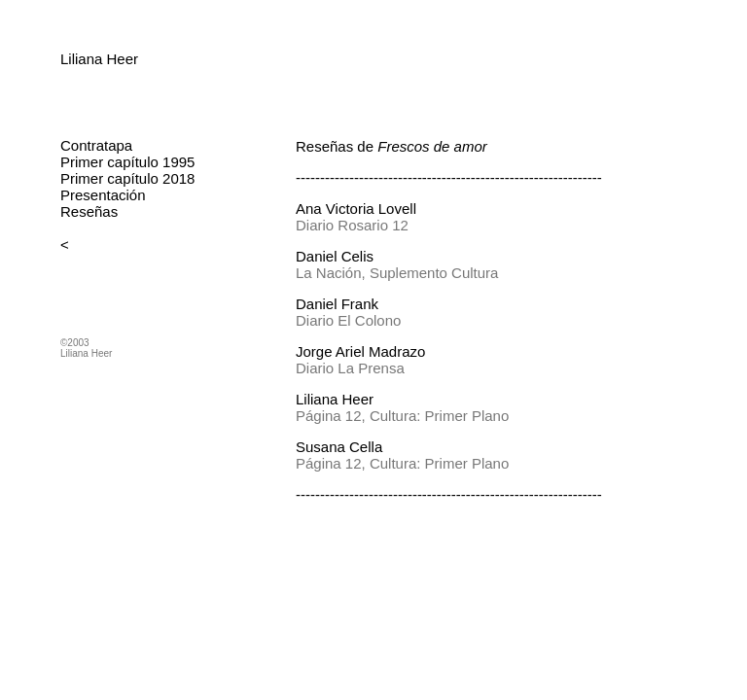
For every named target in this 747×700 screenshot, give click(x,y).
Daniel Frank (337, 304)
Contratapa (96, 145)
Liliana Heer (99, 59)
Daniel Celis (335, 256)
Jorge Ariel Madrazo (360, 351)
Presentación (103, 195)
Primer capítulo (109, 162)
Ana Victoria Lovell (356, 209)
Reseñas (89, 211)
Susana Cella (339, 447)
